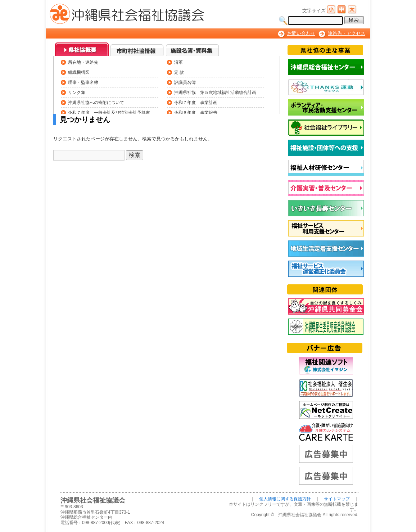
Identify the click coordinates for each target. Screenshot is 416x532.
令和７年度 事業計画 (196, 102)
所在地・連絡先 (83, 62)
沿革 (178, 62)
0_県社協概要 (82, 49)
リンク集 (77, 92)
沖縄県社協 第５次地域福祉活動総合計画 (215, 92)
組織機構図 (79, 72)
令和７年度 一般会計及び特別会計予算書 (109, 112)
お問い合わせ (301, 33)
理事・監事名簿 (83, 82)
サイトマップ (337, 499)
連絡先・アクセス (347, 33)
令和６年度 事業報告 (196, 112)
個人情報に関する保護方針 (285, 499)
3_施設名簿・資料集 (193, 49)
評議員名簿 (185, 82)
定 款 (179, 72)
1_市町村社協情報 (137, 49)
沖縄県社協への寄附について (96, 102)
